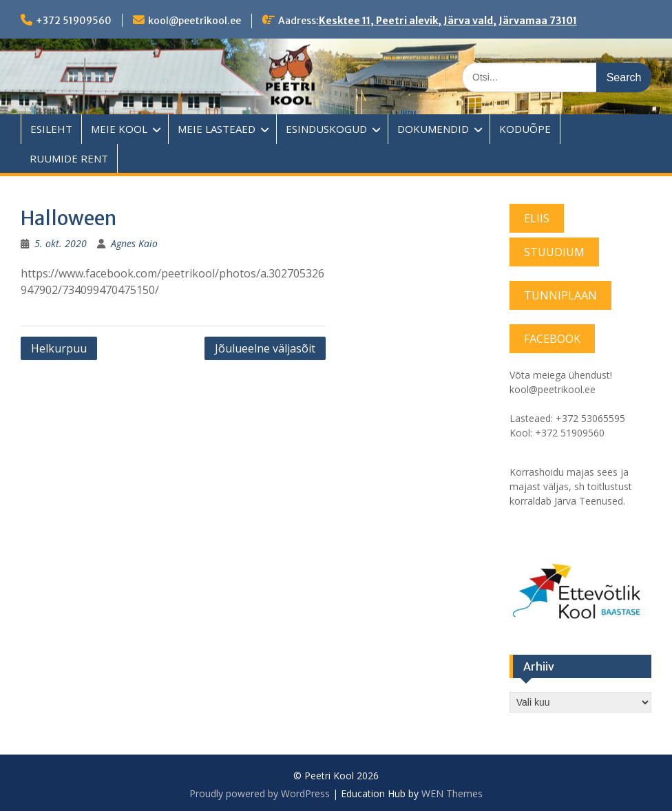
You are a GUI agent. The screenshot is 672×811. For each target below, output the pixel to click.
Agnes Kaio (134, 243)
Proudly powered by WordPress (260, 793)
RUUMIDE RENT (69, 158)
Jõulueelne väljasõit (265, 348)
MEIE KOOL (119, 129)
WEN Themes (452, 793)
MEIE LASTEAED (217, 129)
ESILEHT (51, 129)
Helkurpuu (59, 348)
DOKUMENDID (433, 129)
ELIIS (537, 218)
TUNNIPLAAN (560, 295)
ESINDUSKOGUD (326, 129)
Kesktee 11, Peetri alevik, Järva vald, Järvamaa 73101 (448, 21)
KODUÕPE (525, 129)
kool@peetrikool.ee (195, 21)
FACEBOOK (552, 339)
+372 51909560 (74, 21)
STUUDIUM (554, 252)
